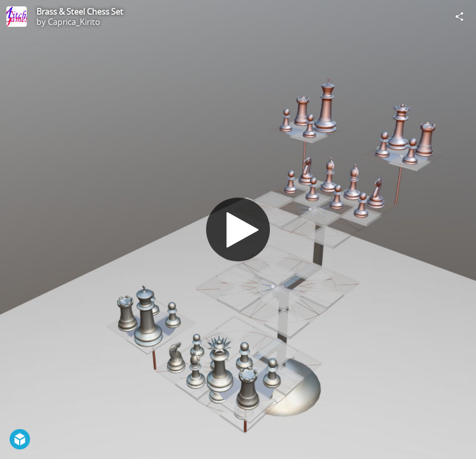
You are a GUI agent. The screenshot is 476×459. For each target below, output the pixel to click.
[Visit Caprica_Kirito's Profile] (17, 17)
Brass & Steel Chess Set (80, 11)
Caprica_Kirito (74, 22)
